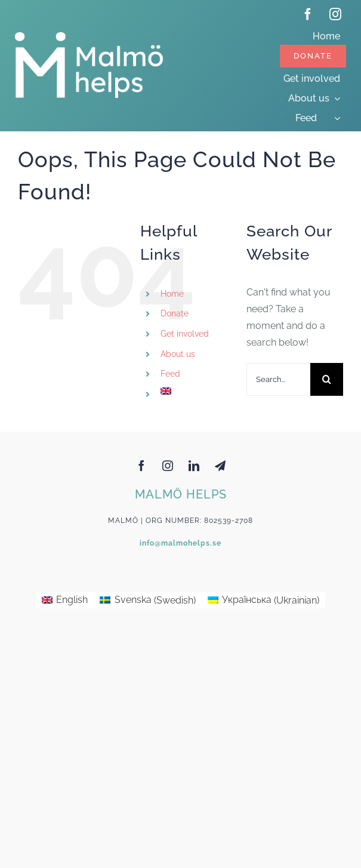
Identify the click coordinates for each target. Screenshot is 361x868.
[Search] (327, 379)
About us (178, 354)
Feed (170, 374)
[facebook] (308, 14)
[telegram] (220, 466)
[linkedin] (194, 466)
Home (172, 294)
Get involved (185, 334)
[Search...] (278, 379)
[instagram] (335, 14)
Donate (175, 313)
